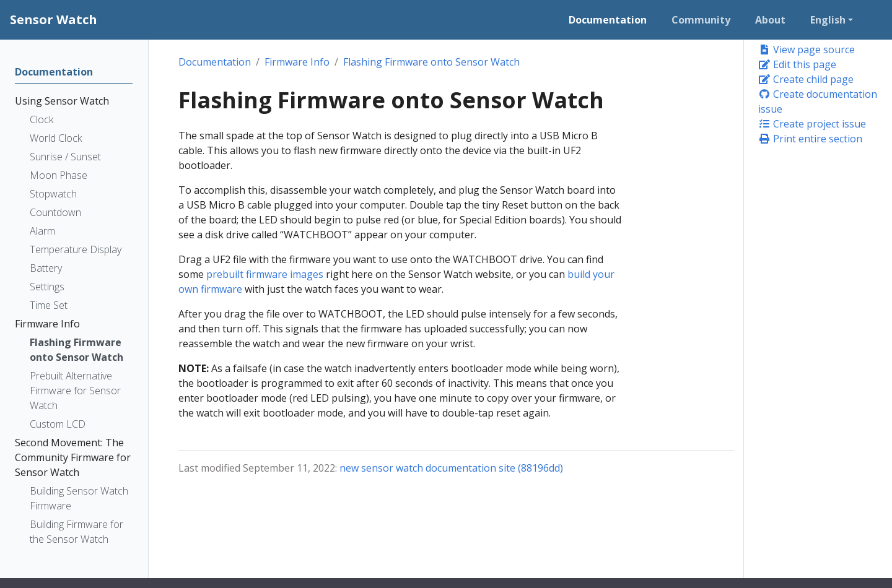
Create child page (806, 79)
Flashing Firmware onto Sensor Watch (431, 62)
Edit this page (797, 64)
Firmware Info (297, 62)
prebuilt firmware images (265, 274)
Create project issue (812, 124)
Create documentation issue (818, 102)
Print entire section (810, 139)
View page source (807, 50)
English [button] (828, 20)
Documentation (215, 62)
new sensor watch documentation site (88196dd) (451, 468)
